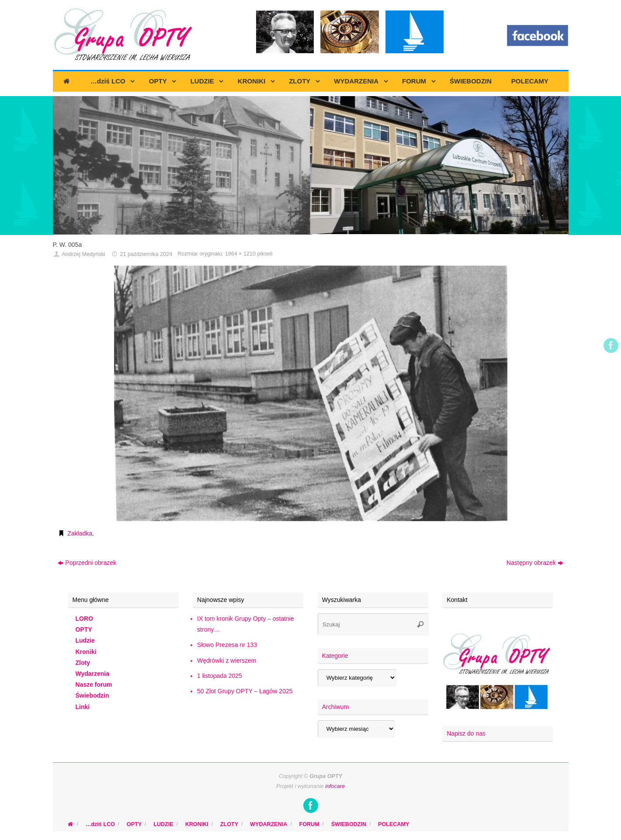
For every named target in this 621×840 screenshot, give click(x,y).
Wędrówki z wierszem (227, 660)
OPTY (84, 629)
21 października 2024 (146, 254)
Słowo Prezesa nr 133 (227, 645)
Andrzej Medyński (83, 254)
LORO (84, 619)
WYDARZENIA (269, 824)
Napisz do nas (466, 733)
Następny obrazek (535, 563)
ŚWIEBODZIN (349, 824)
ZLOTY (229, 824)
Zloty (83, 663)
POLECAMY (394, 824)
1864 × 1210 (240, 254)
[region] (311, 166)
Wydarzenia (93, 674)
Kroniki (86, 652)
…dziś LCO (100, 824)
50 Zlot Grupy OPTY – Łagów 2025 (245, 691)
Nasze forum (94, 684)
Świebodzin (92, 695)
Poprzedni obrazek (87, 563)
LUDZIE (163, 824)
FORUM (309, 824)
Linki (83, 707)
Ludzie (85, 640)
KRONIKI (197, 824)
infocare (335, 786)
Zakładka (80, 533)
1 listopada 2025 (220, 676)
